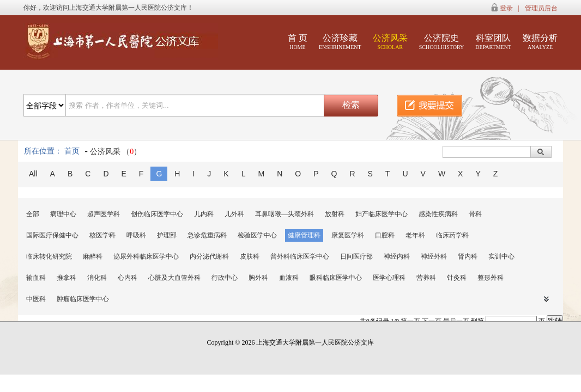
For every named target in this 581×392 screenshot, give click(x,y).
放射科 (335, 214)
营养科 (426, 278)
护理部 (167, 235)
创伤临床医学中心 (157, 214)
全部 (33, 214)
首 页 (298, 42)
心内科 (128, 278)
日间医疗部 (356, 256)
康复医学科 (348, 235)
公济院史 (442, 42)
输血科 (36, 278)
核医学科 (102, 235)
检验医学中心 (257, 235)
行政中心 (225, 278)
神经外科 (434, 256)
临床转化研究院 (49, 256)
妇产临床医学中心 (382, 214)
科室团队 (493, 42)
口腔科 (385, 235)
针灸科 (457, 278)
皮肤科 (250, 256)
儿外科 (234, 214)
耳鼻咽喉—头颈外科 (285, 214)
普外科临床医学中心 (300, 256)
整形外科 (491, 278)
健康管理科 (304, 235)
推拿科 (66, 278)
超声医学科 (104, 214)
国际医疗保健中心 (52, 235)
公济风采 (390, 42)
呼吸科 (136, 235)
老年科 (415, 235)
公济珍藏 (340, 42)
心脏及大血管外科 (174, 278)
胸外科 (258, 278)
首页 (72, 151)
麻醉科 (93, 256)
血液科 (289, 278)
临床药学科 (452, 235)
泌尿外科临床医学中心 (146, 256)
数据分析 (540, 42)
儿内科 (204, 214)
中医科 (36, 299)
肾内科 (468, 256)
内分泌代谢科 (209, 256)
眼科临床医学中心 (336, 278)
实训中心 (501, 256)
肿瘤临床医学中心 (83, 299)
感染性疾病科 (438, 214)
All (33, 174)
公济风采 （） (116, 152)
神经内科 (397, 256)
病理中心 (63, 214)
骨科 (475, 214)
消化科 (97, 278)
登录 (506, 8)
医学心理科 (389, 278)
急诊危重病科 (207, 235)
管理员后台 (541, 8)
